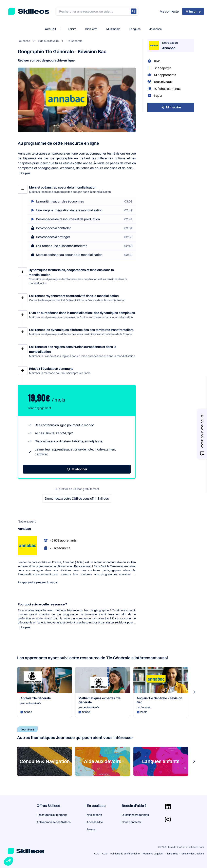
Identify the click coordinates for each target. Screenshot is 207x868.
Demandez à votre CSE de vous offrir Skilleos (77, 498)
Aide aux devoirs (48, 41)
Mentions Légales (153, 854)
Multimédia (113, 29)
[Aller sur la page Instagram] (168, 819)
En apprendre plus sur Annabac (38, 582)
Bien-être (91, 29)
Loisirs (72, 29)
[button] (8, 861)
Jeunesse (156, 29)
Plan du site (172, 854)
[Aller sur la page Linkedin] (168, 807)
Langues (135, 29)
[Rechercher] (134, 11)
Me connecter (170, 11)
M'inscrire (171, 107)
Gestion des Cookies (193, 854)
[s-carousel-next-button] (194, 692)
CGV (105, 854)
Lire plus (25, 173)
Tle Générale (74, 41)
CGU (97, 854)
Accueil (50, 29)
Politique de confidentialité (125, 854)
